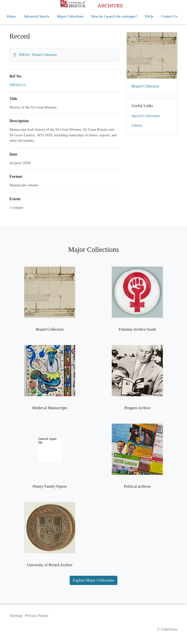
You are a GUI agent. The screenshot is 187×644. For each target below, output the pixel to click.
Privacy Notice (37, 616)
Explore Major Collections (94, 580)
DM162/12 (18, 85)
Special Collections (146, 116)
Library (137, 125)
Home (11, 16)
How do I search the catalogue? (114, 16)
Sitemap (16, 616)
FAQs (149, 16)
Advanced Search (36, 16)
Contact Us (169, 16)
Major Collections (70, 16)
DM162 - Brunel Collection (38, 55)
